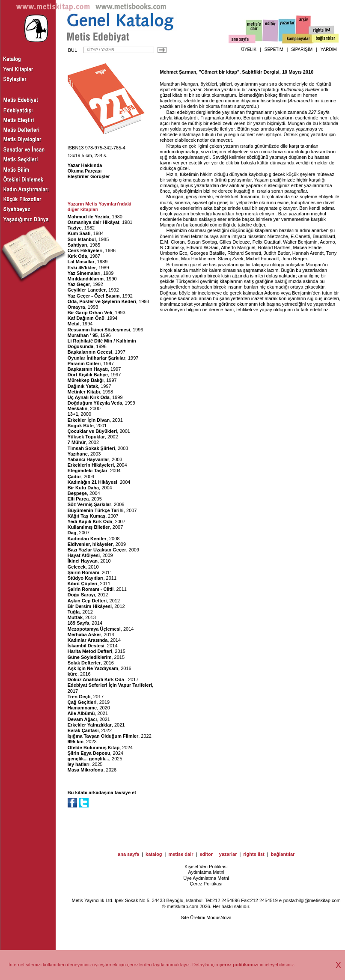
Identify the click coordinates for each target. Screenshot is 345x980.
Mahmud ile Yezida (89, 217)
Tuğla (74, 612)
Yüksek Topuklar (86, 437)
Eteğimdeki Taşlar (88, 471)
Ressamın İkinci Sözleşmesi (99, 330)
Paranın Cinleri (84, 363)
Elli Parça (78, 499)
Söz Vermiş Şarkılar (89, 504)
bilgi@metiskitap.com (318, 900)
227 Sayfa (319, 112)
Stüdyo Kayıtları (86, 578)
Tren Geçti (79, 697)
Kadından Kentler (87, 539)
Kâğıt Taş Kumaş (86, 516)
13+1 (73, 414)
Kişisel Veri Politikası (206, 867)
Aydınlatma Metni (206, 872)
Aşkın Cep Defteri (87, 601)
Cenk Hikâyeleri (85, 250)
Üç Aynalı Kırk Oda (89, 397)
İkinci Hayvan (83, 561)
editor (206, 854)
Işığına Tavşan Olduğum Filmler (103, 736)
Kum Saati (79, 233)
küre (73, 674)
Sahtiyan (77, 245)
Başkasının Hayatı (88, 369)
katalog (154, 854)
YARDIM (329, 49)
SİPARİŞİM (302, 49)
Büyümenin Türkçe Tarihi (96, 510)
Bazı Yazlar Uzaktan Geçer (97, 550)
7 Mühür (77, 442)
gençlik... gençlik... (88, 759)
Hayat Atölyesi (84, 555)
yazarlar (228, 854)
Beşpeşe (77, 493)
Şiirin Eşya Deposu (89, 753)
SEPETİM (274, 49)
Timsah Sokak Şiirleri (91, 448)
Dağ (72, 533)
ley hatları (79, 764)
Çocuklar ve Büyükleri (92, 431)
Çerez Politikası (206, 884)
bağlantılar (283, 854)
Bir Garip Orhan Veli (90, 313)
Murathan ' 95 (83, 335)
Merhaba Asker (84, 634)
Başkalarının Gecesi (90, 352)
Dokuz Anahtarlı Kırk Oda (97, 679)
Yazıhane (78, 454)
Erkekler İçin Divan (89, 420)
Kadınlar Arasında (88, 640)
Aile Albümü (81, 713)
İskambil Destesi (86, 646)
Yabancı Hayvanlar (88, 459)
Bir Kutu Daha (83, 488)
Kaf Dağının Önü (86, 318)
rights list (254, 854)
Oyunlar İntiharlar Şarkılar (97, 358)
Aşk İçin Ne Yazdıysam (93, 668)
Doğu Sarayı (81, 595)
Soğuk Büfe (81, 426)
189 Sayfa (79, 623)
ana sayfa (128, 854)
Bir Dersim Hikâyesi (90, 606)
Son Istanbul (82, 239)
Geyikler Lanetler (87, 290)
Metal (74, 324)
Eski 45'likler (82, 268)
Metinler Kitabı (84, 392)
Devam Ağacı (82, 719)
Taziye (75, 228)
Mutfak (75, 617)
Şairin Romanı (83, 572)
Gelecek (77, 567)
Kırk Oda (77, 256)
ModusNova (219, 917)
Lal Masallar (81, 262)
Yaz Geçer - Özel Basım (94, 296)
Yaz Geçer (79, 284)
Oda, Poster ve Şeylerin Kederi (102, 301)
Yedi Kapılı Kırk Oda (90, 521)
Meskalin (77, 408)
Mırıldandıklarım (86, 279)
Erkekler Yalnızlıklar (90, 725)
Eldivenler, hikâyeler (90, 544)
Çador (74, 477)
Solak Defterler (84, 663)
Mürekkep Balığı (86, 380)
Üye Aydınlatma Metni (206, 878)
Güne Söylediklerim (90, 657)
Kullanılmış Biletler (89, 527)
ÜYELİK (249, 49)
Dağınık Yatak (83, 386)
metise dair (181, 854)
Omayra (76, 307)
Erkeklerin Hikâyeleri (91, 465)
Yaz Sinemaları (84, 273)
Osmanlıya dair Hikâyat (94, 222)
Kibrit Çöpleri (83, 584)
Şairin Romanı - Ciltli (91, 589)
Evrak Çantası (83, 730)
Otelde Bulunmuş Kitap (94, 748)
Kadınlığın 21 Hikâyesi (92, 482)
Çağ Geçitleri (82, 702)
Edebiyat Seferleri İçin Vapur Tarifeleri (110, 685)
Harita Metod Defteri (90, 651)
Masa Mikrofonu (86, 770)
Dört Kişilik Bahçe (88, 375)
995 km (76, 742)
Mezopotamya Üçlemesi (94, 629)
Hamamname (82, 708)
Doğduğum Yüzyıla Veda (95, 403)
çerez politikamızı (239, 965)
